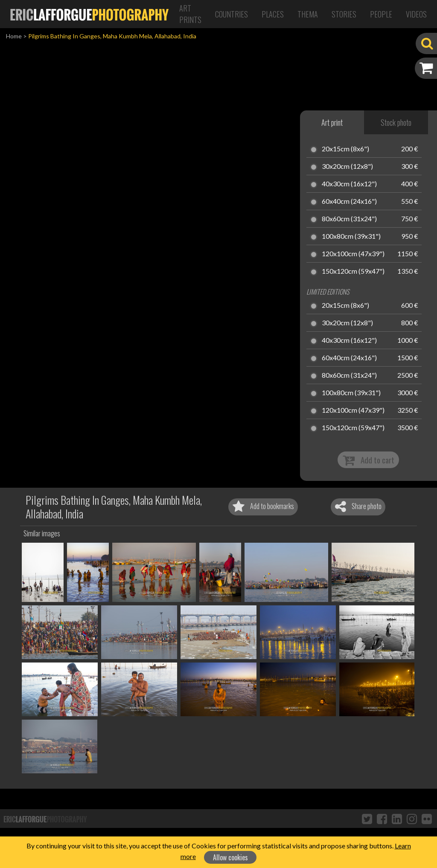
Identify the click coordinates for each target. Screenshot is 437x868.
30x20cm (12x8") (347, 167)
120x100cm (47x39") (353, 254)
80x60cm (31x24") (349, 219)
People (381, 14)
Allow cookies (230, 857)
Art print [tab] (332, 122)
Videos (416, 14)
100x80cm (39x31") (351, 237)
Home (14, 36)
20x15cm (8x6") (345, 149)
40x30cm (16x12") (349, 184)
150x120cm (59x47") (353, 272)
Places (273, 14)
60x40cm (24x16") (349, 202)
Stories (344, 14)
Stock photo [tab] (396, 122)
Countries (232, 14)
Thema (308, 14)
